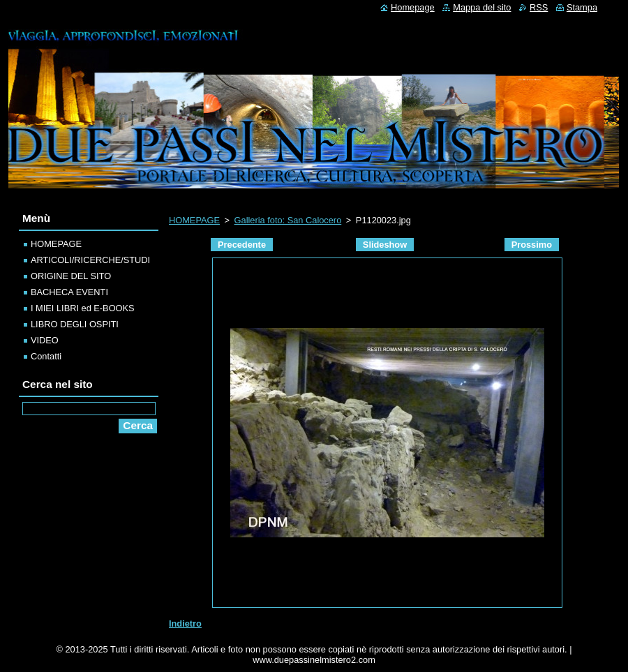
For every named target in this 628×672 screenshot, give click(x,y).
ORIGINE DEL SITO (71, 276)
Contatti (46, 356)
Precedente (242, 245)
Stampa (582, 7)
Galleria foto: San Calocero (288, 220)
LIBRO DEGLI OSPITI (75, 324)
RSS (539, 7)
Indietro (185, 624)
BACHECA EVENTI (69, 292)
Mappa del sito (482, 7)
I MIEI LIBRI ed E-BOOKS (83, 308)
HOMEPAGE (194, 220)
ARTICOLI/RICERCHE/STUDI (90, 260)
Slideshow (385, 245)
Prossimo (532, 245)
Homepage (413, 7)
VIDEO (45, 340)
